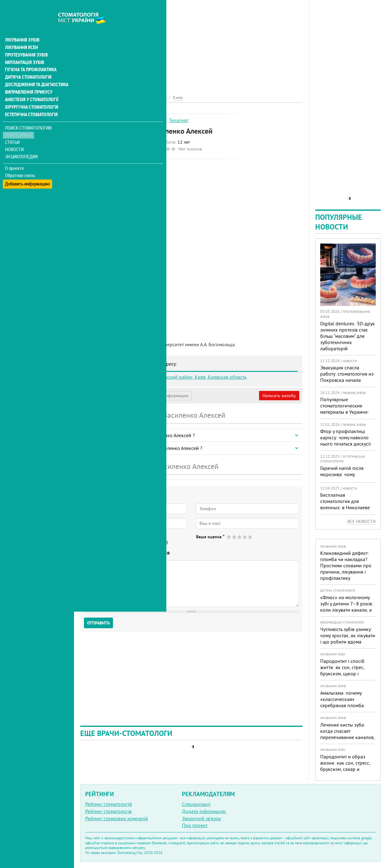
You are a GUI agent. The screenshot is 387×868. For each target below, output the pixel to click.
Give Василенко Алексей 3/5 (240, 537)
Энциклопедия (21, 143)
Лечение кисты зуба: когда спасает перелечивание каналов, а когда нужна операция (347, 734)
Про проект (195, 825)
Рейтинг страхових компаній (117, 818)
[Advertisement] (191, 44)
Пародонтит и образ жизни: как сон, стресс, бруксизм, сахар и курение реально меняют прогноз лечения (348, 769)
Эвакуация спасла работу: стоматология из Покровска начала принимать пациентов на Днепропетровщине (348, 380)
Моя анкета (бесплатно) (110, 396)
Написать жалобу (279, 396)
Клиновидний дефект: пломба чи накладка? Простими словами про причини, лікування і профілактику (346, 565)
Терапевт (179, 120)
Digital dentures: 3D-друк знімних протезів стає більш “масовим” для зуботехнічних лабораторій (348, 336)
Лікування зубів (22, 26)
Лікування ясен (21, 34)
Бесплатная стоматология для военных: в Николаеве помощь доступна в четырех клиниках (345, 507)
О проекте (15, 155)
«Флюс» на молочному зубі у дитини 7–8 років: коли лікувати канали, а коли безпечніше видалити (347, 610)
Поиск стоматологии (28, 114)
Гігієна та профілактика (30, 56)
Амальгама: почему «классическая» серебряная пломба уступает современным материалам (345, 705)
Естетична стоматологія (30, 101)
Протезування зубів (26, 41)
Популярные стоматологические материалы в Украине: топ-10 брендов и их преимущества (345, 412)
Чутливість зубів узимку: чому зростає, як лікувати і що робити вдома (348, 635)
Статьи (13, 129)
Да (96, 542)
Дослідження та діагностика (35, 71)
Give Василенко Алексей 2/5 (235, 537)
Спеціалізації (196, 804)
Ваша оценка (210, 537)
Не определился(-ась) (147, 542)
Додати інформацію (204, 811)
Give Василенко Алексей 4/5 (245, 537)
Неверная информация (166, 396)
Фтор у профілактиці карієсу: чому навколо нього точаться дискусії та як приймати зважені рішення (346, 444)
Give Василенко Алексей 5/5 (250, 537)
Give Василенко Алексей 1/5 (229, 537)
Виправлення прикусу (28, 79)
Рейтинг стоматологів (108, 811)
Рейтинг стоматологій (109, 804)
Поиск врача (19, 122)
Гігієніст (158, 120)
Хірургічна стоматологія (31, 94)
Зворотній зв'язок (201, 818)
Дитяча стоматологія (27, 64)
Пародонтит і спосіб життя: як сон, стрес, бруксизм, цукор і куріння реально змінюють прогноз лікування (342, 677)
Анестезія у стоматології (30, 86)
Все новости (362, 521)
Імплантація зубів (24, 49)
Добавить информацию (27, 169)
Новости (15, 136)
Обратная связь (20, 162)
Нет (112, 542)
